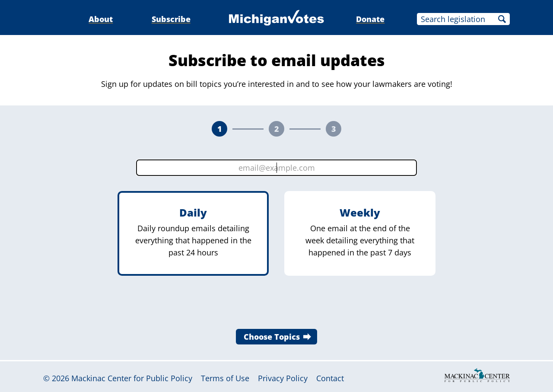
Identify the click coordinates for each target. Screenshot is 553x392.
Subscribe (171, 19)
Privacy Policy (283, 378)
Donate (370, 19)
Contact (330, 378)
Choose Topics (272, 337)
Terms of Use (225, 378)
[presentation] (276, 305)
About (101, 19)
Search (502, 19)
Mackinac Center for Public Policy (132, 378)
